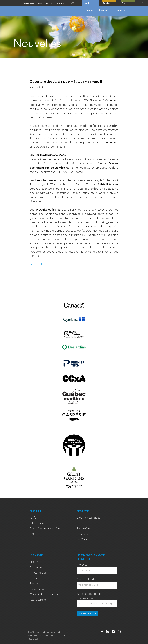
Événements (85, 523)
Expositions (84, 529)
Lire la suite (37, 264)
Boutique (36, 578)
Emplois (35, 584)
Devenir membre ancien (45, 529)
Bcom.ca (33, 639)
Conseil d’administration (45, 595)
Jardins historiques (89, 518)
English (143, 2)
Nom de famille (86, 580)
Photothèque (38, 573)
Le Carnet (83, 540)
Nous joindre (38, 600)
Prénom (82, 565)
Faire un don (38, 589)
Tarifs (33, 518)
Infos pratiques (39, 523)
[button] (91, 10)
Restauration (85, 534)
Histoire (35, 562)
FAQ (33, 534)
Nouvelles (36, 567)
